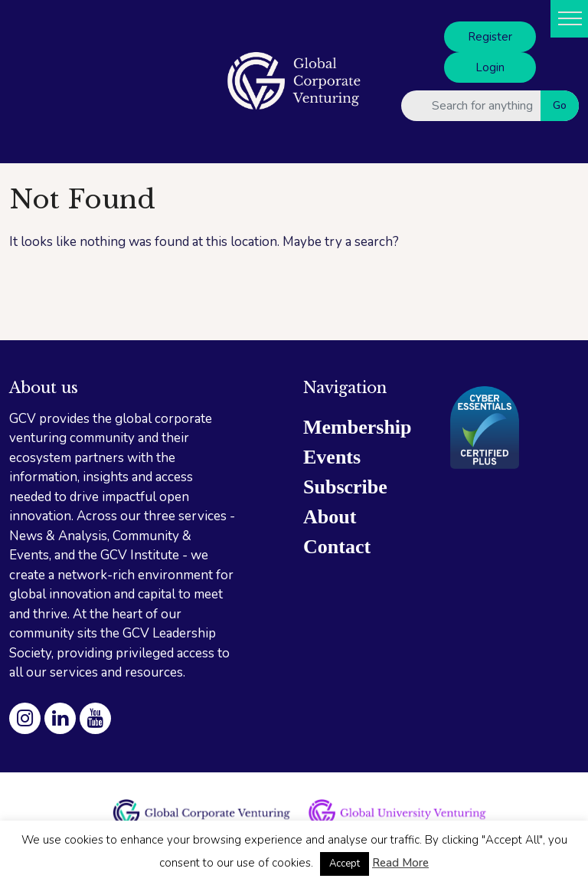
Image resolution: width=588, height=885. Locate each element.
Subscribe (345, 487)
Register (490, 37)
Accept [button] (345, 864)
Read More (400, 863)
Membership (358, 427)
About (330, 517)
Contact (337, 547)
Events (332, 457)
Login (490, 67)
